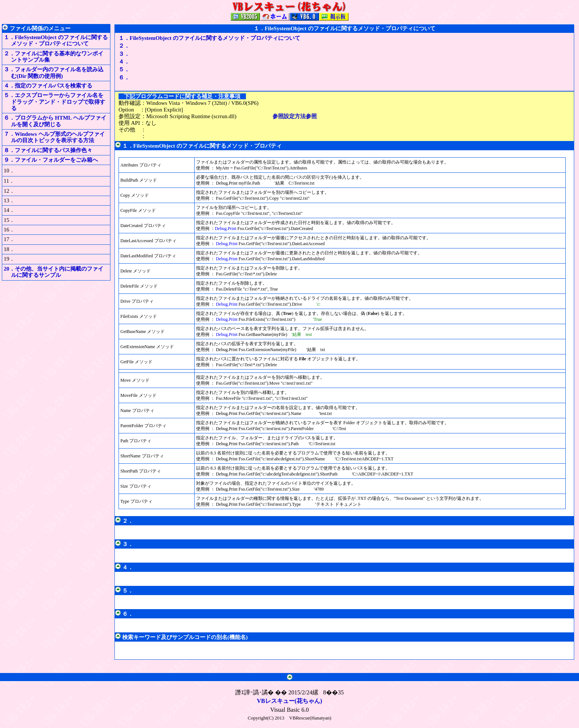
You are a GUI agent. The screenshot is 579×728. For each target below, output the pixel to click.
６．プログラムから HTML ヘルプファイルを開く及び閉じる (55, 121)
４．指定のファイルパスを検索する (48, 86)
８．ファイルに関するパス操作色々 (48, 150)
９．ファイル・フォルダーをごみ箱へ (51, 160)
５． (127, 69)
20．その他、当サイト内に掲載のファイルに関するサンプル (54, 272)
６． (127, 78)
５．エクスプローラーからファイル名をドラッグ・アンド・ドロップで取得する (54, 102)
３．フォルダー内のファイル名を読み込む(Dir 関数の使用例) (54, 73)
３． (127, 54)
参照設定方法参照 (295, 116)
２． (127, 46)
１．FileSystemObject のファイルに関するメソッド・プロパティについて (56, 40)
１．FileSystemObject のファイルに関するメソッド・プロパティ (202, 146)
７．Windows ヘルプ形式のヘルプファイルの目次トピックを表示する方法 (54, 137)
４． (127, 62)
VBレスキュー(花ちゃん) (290, 701)
